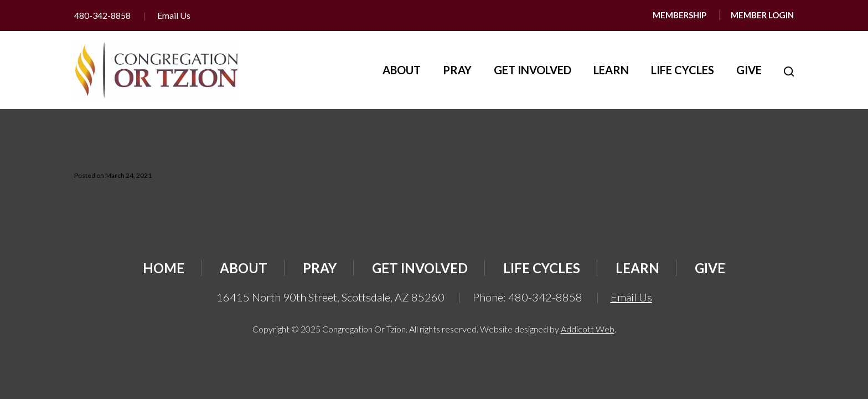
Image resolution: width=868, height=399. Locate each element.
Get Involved (533, 70)
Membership (680, 15)
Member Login (762, 15)
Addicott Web (588, 329)
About (402, 70)
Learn (611, 70)
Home (164, 268)
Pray (457, 70)
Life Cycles (683, 70)
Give (749, 70)
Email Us (174, 15)
